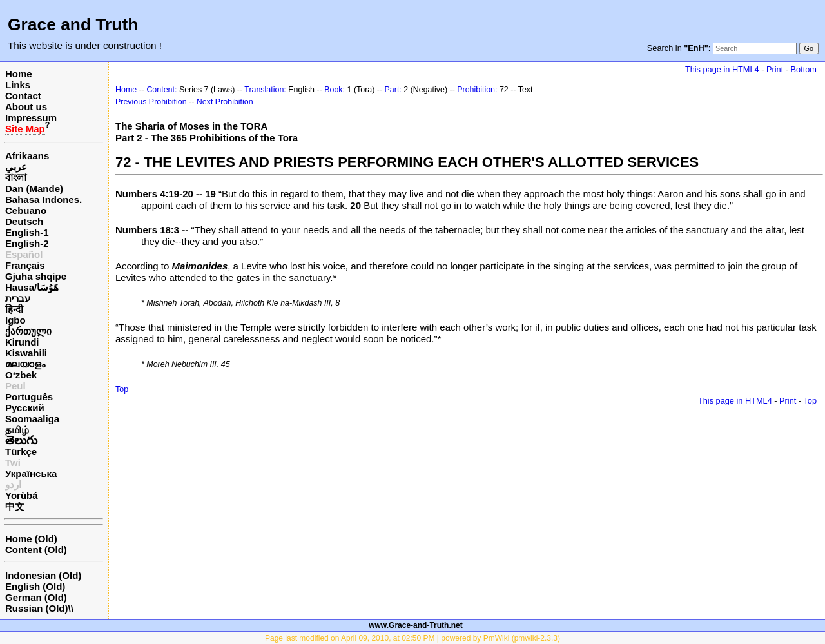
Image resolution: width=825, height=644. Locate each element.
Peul (15, 386)
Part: (393, 90)
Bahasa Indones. (44, 200)
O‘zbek (21, 375)
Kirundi (22, 342)
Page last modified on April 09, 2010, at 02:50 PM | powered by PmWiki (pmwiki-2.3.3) (412, 638)
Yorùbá (22, 495)
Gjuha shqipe (36, 276)
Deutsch (24, 221)
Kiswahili (26, 353)
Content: (161, 90)
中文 (15, 506)
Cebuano (26, 210)
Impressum (31, 118)
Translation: (265, 90)
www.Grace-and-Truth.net (416, 625)
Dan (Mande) (34, 189)
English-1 (27, 232)
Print (775, 69)
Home (19, 74)
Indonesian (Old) (43, 575)
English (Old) (35, 586)
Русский (25, 408)
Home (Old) (31, 539)
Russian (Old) (37, 608)
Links (18, 85)
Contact (23, 96)
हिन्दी (14, 309)
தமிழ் (17, 430)
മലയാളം (25, 364)
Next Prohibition (225, 102)
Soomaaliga (32, 419)
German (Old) (36, 597)
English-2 (27, 243)
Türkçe (21, 452)
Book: (335, 90)
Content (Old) (36, 550)
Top (122, 389)
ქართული (28, 331)
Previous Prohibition (151, 102)
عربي (16, 167)
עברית (18, 298)
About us (26, 107)
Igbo (15, 320)
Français (25, 265)
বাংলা (16, 178)
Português (29, 397)
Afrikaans (27, 156)
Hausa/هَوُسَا (32, 287)
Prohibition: (477, 90)
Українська (31, 473)
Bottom (804, 69)
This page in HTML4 (722, 69)
